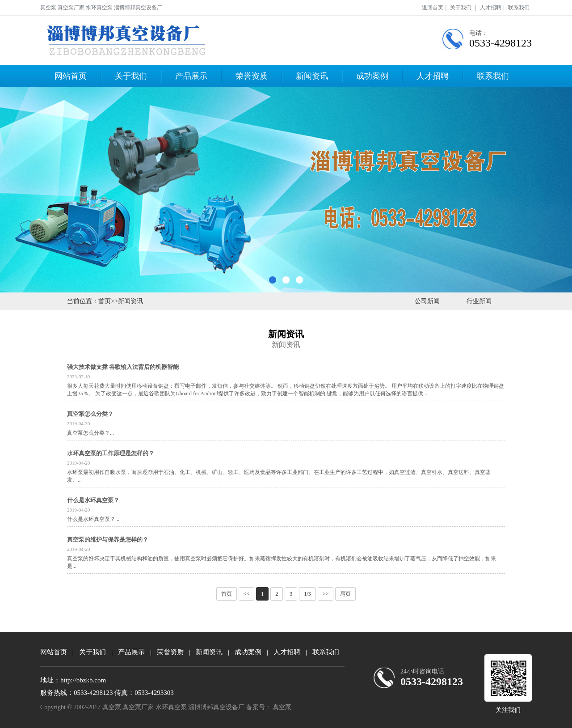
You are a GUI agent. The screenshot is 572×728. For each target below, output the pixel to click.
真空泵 (282, 707)
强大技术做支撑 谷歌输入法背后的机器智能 (123, 367)
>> (326, 594)
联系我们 (519, 8)
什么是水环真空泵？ (93, 500)
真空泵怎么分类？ (90, 414)
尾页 (345, 594)
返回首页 (433, 8)
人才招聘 (491, 8)
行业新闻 (479, 301)
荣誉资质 (252, 76)
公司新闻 (427, 301)
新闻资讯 (312, 76)
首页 (105, 301)
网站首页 (71, 76)
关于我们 (461, 8)
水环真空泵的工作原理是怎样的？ (111, 453)
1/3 (307, 594)
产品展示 (191, 76)
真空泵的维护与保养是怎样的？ (108, 540)
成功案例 (372, 76)
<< (247, 594)
